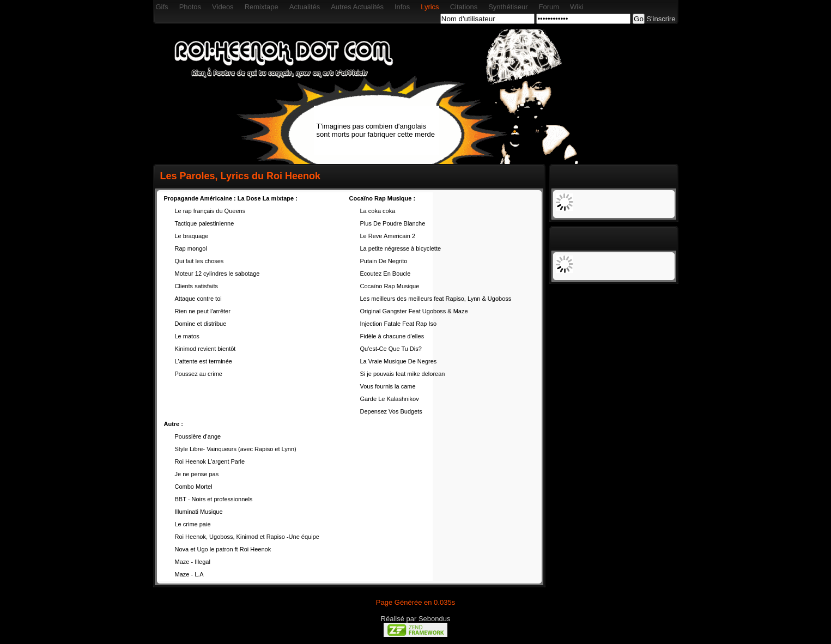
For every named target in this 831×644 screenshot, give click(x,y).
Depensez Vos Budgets (391, 411)
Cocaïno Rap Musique (390, 286)
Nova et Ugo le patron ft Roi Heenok (223, 549)
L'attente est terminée (204, 361)
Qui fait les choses (199, 261)
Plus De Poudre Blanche (393, 223)
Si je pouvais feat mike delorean (403, 374)
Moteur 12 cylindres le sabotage (217, 274)
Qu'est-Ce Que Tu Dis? (391, 349)
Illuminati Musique (199, 512)
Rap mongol (191, 248)
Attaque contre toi (198, 299)
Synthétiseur (508, 7)
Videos (223, 7)
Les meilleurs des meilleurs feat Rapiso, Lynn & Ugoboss (436, 299)
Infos (402, 7)
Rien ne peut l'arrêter (203, 311)
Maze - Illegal (193, 562)
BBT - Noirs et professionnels (214, 499)
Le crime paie (193, 524)
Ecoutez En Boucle (386, 274)
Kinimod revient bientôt (205, 349)
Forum (549, 7)
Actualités (305, 7)
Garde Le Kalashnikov (390, 399)
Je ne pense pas (197, 474)
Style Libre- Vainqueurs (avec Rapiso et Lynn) (236, 449)
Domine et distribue (201, 324)
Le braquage (192, 236)
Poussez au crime (199, 374)
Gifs (162, 7)
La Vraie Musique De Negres (399, 361)
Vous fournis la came (388, 386)
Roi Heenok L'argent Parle (210, 461)
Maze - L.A (189, 574)
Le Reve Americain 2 (388, 236)
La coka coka (378, 211)
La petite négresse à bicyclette (401, 248)
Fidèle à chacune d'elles (392, 336)
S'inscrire (661, 19)
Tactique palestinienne (205, 223)
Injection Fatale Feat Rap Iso (399, 324)
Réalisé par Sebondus (416, 619)
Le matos (187, 336)
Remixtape (262, 7)
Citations (464, 7)
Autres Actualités (357, 7)
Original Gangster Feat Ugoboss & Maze (414, 311)
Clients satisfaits (196, 286)
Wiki (577, 7)
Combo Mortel (194, 487)
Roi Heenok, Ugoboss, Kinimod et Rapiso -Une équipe (247, 537)
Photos (190, 7)
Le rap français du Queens (210, 211)
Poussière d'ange (198, 436)
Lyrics (430, 7)
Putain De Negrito (384, 261)
